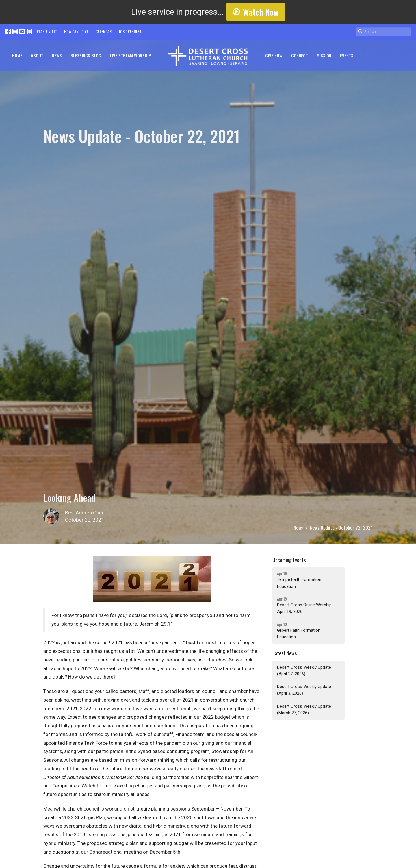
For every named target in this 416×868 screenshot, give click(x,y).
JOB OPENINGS (130, 31)
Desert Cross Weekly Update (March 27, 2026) (304, 710)
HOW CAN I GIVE (76, 31)
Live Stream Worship (130, 55)
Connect (300, 55)
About (37, 55)
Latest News (285, 653)
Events (347, 55)
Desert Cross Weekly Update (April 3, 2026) (304, 690)
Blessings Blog (86, 55)
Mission (324, 55)
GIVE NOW (274, 55)
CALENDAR (104, 31)
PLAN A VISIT (47, 31)
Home (17, 55)
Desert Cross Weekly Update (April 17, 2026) (304, 671)
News (57, 55)
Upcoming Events (289, 560)
